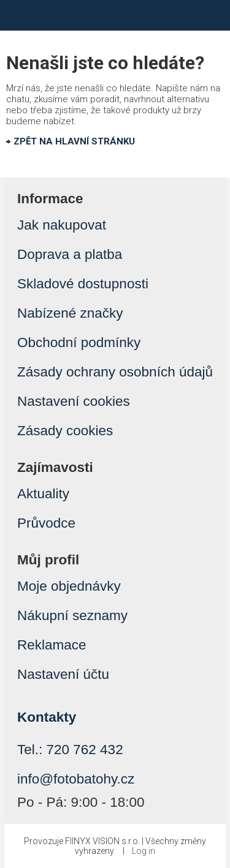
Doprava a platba (70, 254)
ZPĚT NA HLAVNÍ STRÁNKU (74, 141)
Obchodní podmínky (79, 342)
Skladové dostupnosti (83, 284)
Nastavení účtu (63, 674)
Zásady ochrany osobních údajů (115, 372)
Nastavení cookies (74, 401)
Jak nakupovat (62, 225)
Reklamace (52, 645)
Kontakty (47, 717)
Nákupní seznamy (72, 615)
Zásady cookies (65, 431)
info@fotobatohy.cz (76, 779)
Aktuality (43, 494)
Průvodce (46, 523)
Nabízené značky (70, 313)
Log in (144, 851)
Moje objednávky (69, 586)
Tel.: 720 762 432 (70, 750)
